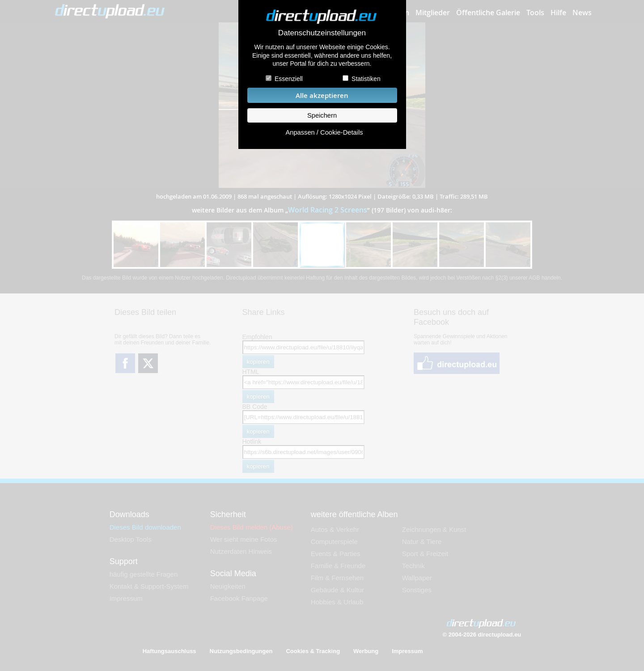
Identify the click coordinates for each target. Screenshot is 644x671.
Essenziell (289, 79)
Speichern (322, 115)
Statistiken (366, 79)
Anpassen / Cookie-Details (324, 132)
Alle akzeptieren (322, 96)
